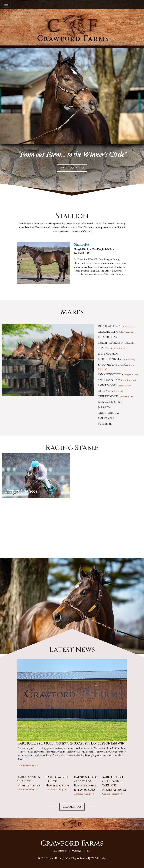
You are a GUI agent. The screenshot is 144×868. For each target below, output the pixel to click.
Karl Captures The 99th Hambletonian (29, 781)
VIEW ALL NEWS (72, 807)
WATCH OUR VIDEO (72, 168)
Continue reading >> (28, 765)
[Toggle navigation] (6, 4)
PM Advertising (98, 858)
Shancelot (82, 244)
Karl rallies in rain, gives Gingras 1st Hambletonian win (71, 743)
